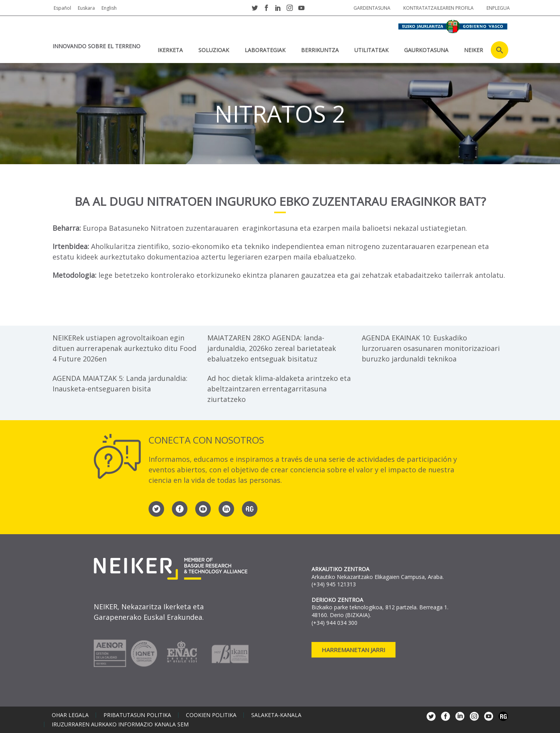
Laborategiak (265, 50)
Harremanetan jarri (353, 650)
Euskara (86, 8)
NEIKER (473, 50)
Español (62, 8)
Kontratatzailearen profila (438, 8)
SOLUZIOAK (214, 50)
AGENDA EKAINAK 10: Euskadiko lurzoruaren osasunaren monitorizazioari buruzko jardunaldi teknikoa (431, 348)
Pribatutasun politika (137, 715)
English (109, 8)
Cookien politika (211, 715)
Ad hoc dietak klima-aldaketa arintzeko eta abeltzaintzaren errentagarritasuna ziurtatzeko (279, 389)
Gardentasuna (372, 8)
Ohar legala (70, 715)
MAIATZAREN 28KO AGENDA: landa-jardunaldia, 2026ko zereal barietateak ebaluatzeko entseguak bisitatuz (272, 348)
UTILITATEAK (371, 50)
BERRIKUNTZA (320, 50)
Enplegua (498, 8)
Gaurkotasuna (426, 50)
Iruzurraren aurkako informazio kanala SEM (120, 724)
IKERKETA (170, 50)
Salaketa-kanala (276, 715)
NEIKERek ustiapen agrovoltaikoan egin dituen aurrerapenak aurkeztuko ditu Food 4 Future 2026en (124, 348)
